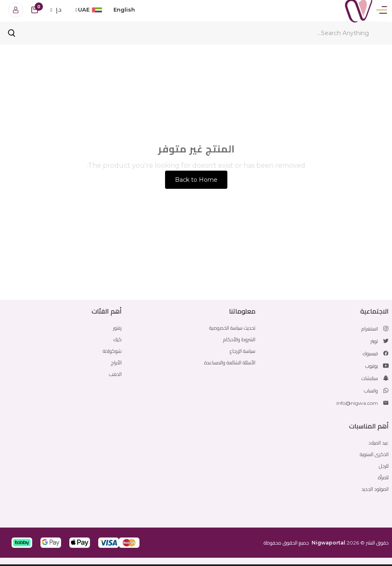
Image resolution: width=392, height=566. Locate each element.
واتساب (371, 391)
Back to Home (196, 180)
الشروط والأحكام (239, 339)
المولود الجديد (375, 489)
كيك (118, 339)
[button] (129, 543)
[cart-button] (35, 10)
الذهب (115, 374)
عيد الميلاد (379, 443)
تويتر (374, 341)
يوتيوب (372, 366)
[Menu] (382, 10)
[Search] (196, 33)
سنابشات (370, 378)
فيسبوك (370, 353)
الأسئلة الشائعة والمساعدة (230, 363)
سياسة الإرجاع (243, 351)
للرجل (384, 466)
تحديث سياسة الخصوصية (232, 328)
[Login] (16, 10)
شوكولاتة (112, 351)
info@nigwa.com (357, 403)
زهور (117, 328)
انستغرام (370, 329)
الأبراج (116, 363)
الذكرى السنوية (374, 454)
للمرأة (383, 477)
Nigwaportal (328, 543)
